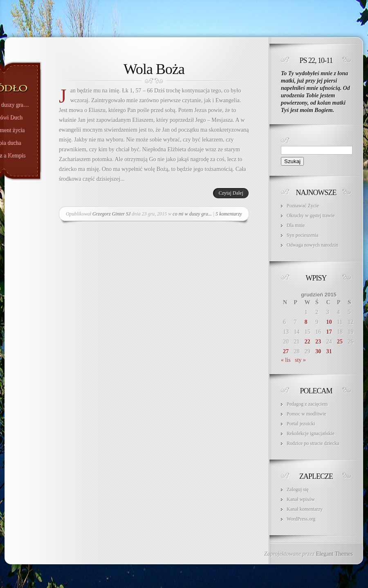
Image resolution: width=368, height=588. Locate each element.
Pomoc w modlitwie (306, 414)
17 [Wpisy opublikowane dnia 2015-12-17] (329, 332)
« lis (286, 360)
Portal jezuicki (301, 424)
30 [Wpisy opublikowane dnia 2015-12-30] (318, 351)
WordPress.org (301, 519)
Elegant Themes (334, 554)
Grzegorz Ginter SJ (111, 214)
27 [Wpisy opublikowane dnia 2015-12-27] (286, 351)
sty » (300, 360)
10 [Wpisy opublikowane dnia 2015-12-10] (329, 322)
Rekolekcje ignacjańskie (311, 433)
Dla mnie (296, 225)
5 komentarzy (229, 214)
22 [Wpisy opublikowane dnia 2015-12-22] (307, 342)
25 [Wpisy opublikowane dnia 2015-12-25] (340, 342)
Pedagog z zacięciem (307, 404)
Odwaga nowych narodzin (312, 245)
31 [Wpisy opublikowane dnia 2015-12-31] (329, 351)
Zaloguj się (298, 489)
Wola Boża (154, 69)
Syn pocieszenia (303, 235)
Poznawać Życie (303, 206)
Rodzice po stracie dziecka (313, 443)
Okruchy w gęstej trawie (311, 215)
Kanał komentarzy (305, 509)
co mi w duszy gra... (192, 214)
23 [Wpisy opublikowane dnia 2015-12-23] (318, 342)
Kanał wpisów (301, 499)
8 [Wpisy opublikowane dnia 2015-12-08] (306, 322)
